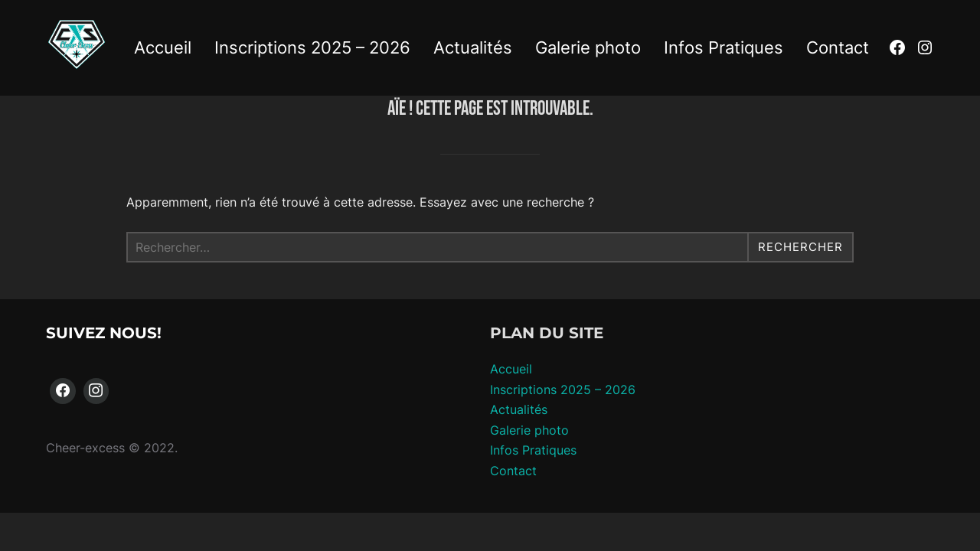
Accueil (163, 47)
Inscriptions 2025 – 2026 (312, 47)
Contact (838, 47)
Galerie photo (588, 47)
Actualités (473, 47)
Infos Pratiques (724, 47)
